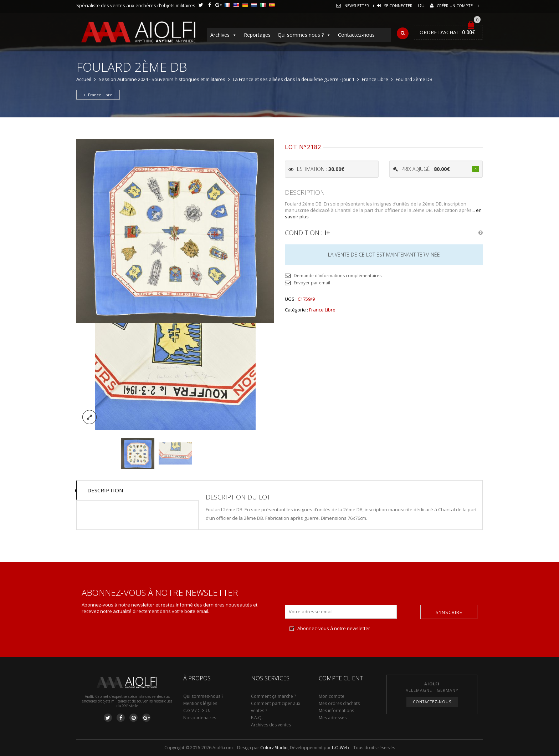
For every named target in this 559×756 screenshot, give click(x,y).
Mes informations (336, 711)
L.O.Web (340, 748)
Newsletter (357, 6)
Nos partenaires (200, 718)
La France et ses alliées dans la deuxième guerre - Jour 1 (294, 79)
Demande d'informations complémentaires (338, 276)
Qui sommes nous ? (304, 35)
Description (105, 490)
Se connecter (398, 6)
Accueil (84, 79)
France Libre (375, 79)
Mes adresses (333, 718)
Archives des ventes (271, 725)
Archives (224, 35)
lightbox (89, 417)
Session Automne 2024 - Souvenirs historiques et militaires (162, 79)
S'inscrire (449, 612)
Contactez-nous (356, 35)
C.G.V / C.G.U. (197, 711)
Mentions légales (200, 703)
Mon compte (332, 696)
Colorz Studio (274, 748)
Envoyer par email (312, 283)
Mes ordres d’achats (339, 703)
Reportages (257, 35)
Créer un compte (455, 6)
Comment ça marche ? (273, 696)
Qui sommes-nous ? (203, 696)
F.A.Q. (257, 718)
